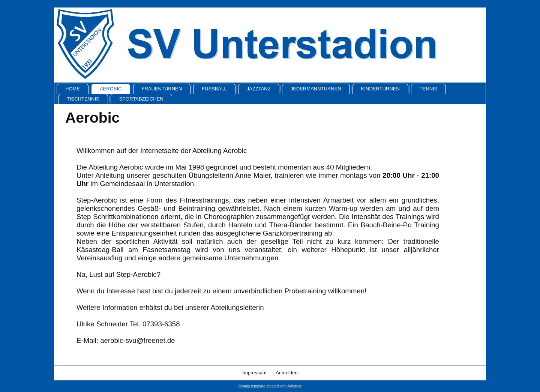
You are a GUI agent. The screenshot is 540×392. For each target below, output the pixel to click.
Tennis (429, 89)
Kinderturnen (380, 89)
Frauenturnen (162, 89)
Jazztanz (259, 89)
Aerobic (111, 89)
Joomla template (251, 386)
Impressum (254, 373)
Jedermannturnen (316, 89)
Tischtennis (83, 99)
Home (73, 89)
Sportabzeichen (141, 99)
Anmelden (287, 373)
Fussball (214, 89)
